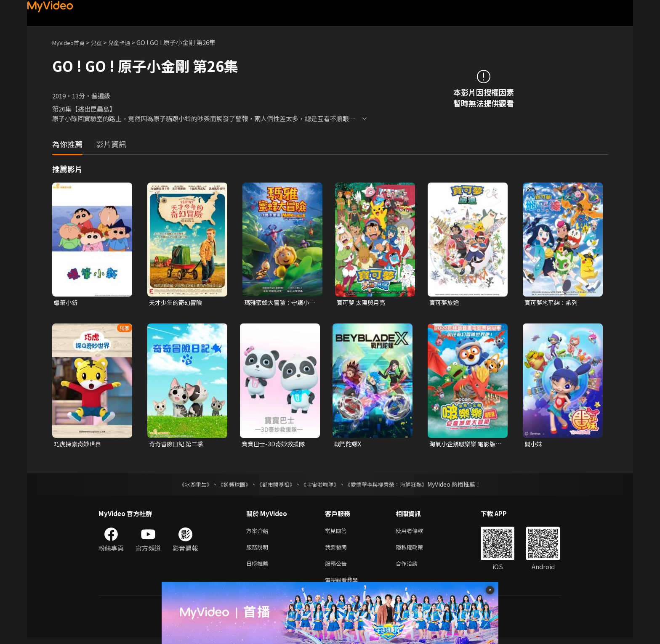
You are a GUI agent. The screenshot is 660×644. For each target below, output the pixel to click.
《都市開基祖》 (274, 486)
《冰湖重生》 (188, 486)
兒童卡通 (128, 42)
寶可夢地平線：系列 (553, 303)
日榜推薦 (259, 568)
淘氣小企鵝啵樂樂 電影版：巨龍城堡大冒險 (462, 445)
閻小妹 (534, 445)
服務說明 (259, 550)
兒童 (103, 42)
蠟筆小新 (67, 303)
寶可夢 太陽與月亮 (363, 303)
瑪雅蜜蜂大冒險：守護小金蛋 (279, 303)
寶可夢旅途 (445, 303)
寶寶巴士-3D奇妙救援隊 (275, 445)
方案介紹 (259, 533)
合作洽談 (413, 568)
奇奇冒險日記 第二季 (178, 445)
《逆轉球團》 (229, 486)
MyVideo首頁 (71, 42)
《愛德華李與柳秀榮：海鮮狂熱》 (391, 486)
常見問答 (338, 533)
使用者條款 (416, 533)
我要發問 (338, 550)
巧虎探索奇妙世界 (79, 445)
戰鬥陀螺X (349, 445)
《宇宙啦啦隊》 (321, 486)
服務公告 (338, 568)
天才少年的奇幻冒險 (177, 303)
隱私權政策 (416, 550)
